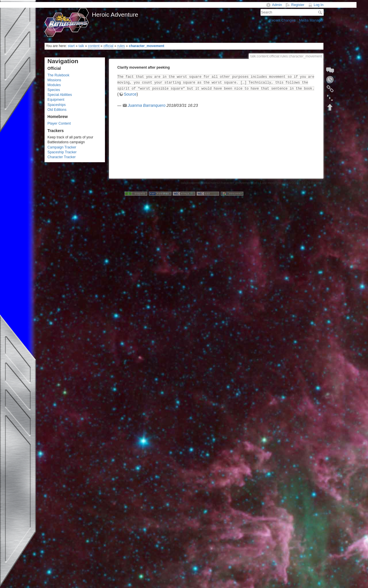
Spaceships (56, 105)
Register (298, 5)
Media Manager (311, 20)
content (94, 46)
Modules (54, 85)
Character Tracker (62, 157)
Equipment (56, 100)
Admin (277, 5)
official (109, 46)
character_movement (146, 46)
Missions (54, 80)
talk (81, 46)
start (71, 46)
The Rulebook (58, 75)
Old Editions (57, 110)
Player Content (59, 123)
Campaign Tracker (62, 147)
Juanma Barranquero (147, 105)
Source (130, 94)
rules (121, 46)
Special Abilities (60, 95)
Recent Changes (282, 20)
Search (321, 12)
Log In (319, 5)
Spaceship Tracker (62, 152)
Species (54, 90)
